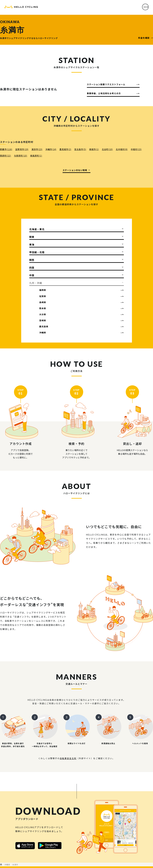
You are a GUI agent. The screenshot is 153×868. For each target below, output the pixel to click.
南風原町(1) (36, 156)
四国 (32, 268)
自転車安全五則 (68, 758)
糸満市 (15, 865)
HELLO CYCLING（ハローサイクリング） (21, 8)
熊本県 (43, 308)
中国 (32, 275)
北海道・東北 (37, 229)
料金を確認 (144, 38)
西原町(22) (6, 156)
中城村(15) (136, 149)
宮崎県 (43, 320)
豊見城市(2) (65, 149)
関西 (32, 260)
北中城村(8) (122, 149)
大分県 (43, 314)
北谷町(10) (107, 149)
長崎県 (43, 302)
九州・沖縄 (36, 283)
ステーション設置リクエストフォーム (106, 84)
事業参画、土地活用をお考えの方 (104, 93)
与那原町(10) (21, 156)
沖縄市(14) (51, 149)
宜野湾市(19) (22, 149)
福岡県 (43, 290)
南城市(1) (94, 149)
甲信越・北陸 (37, 252)
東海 (32, 244)
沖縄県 (43, 332)
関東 (32, 237)
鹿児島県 (44, 326)
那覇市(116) (6, 149)
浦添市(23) (37, 149)
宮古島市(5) (80, 149)
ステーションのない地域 (75, 170)
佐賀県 (43, 296)
